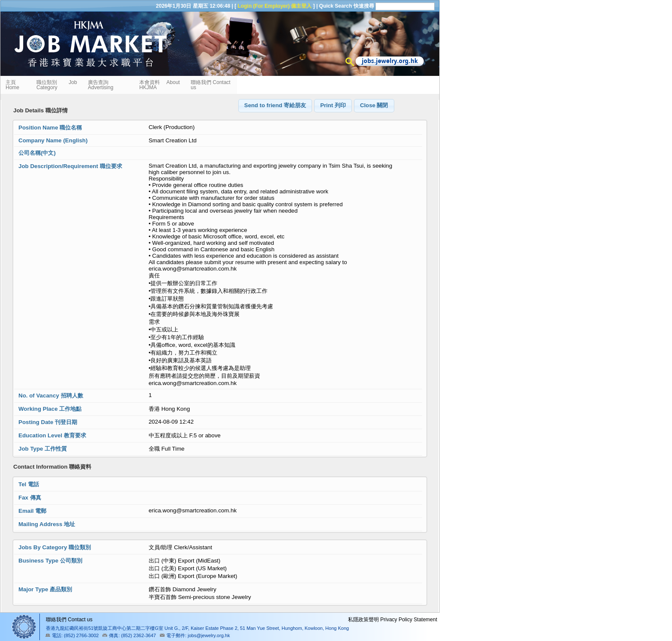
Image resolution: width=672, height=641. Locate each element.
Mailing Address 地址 (47, 524)
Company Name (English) (53, 140)
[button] (275, 106)
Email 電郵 (32, 511)
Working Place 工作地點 (50, 409)
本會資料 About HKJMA (160, 85)
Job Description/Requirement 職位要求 (70, 166)
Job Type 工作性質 (43, 449)
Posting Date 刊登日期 (48, 422)
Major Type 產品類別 (45, 589)
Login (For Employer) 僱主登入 (275, 6)
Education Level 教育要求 (52, 435)
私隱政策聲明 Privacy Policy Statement (393, 620)
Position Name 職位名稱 (50, 128)
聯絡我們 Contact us (211, 85)
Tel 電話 (29, 484)
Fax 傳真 (30, 498)
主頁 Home (13, 85)
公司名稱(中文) (37, 153)
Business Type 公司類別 (50, 561)
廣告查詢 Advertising (100, 85)
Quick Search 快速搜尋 (347, 6)
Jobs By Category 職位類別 (55, 547)
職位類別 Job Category (57, 85)
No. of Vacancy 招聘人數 (51, 396)
